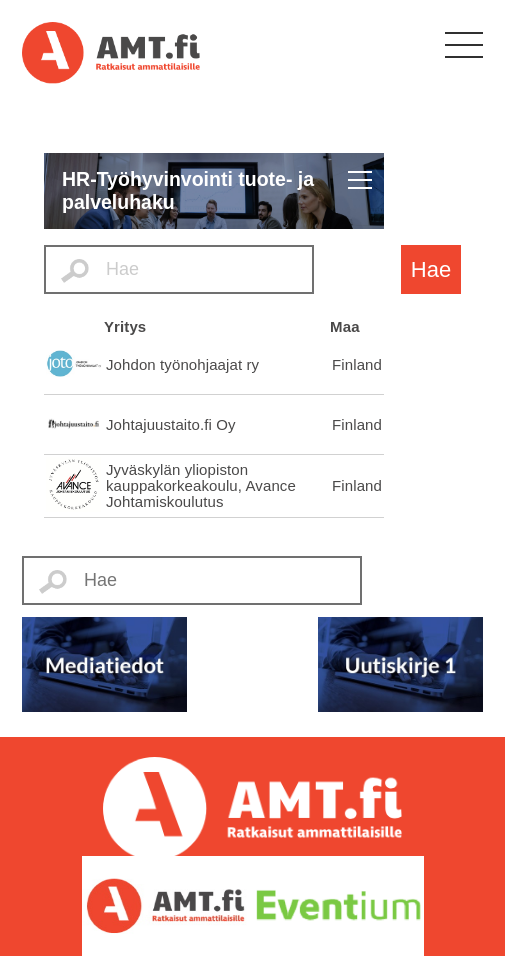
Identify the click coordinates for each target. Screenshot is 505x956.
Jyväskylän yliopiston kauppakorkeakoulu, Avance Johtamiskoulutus (201, 485)
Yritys (125, 326)
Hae (431, 269)
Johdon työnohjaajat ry (182, 364)
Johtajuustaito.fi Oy (171, 424)
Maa (344, 326)
